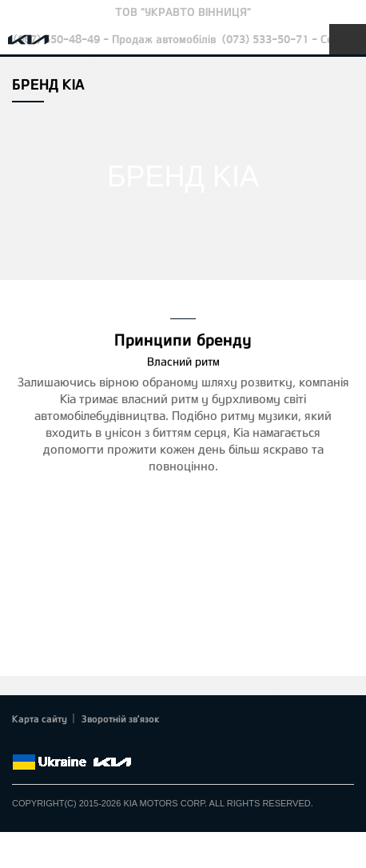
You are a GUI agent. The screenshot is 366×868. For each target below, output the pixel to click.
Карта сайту (40, 718)
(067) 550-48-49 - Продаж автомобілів (115, 39)
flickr (132, 743)
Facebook (22, 743)
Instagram (110, 743)
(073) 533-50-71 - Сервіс (288, 39)
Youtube (88, 743)
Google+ (66, 743)
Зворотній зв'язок (121, 718)
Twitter (44, 743)
